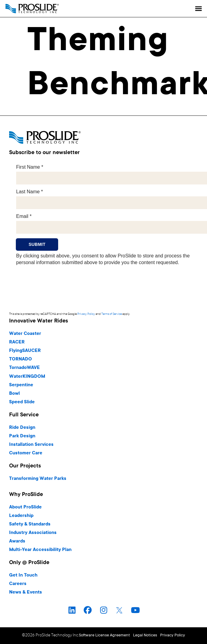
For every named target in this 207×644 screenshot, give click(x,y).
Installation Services (31, 445)
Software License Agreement (104, 635)
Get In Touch (23, 575)
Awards (17, 541)
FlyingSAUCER (25, 351)
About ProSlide (25, 507)
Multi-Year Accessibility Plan (40, 550)
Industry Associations (33, 533)
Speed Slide (22, 402)
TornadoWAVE (25, 368)
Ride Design (22, 428)
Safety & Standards (30, 524)
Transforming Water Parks (38, 479)
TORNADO (21, 359)
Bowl (14, 394)
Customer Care (26, 453)
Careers (18, 584)
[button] (198, 9)
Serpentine (21, 385)
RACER (17, 342)
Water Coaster (25, 334)
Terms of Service (112, 314)
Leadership (21, 516)
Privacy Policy (86, 314)
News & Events (26, 592)
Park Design (22, 436)
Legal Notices (145, 635)
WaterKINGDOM (27, 377)
